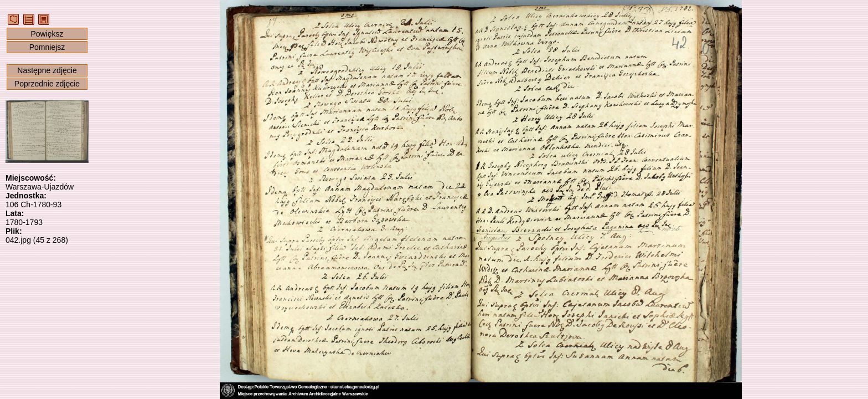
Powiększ (47, 34)
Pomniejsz (47, 47)
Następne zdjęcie (47, 70)
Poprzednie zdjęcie (47, 84)
